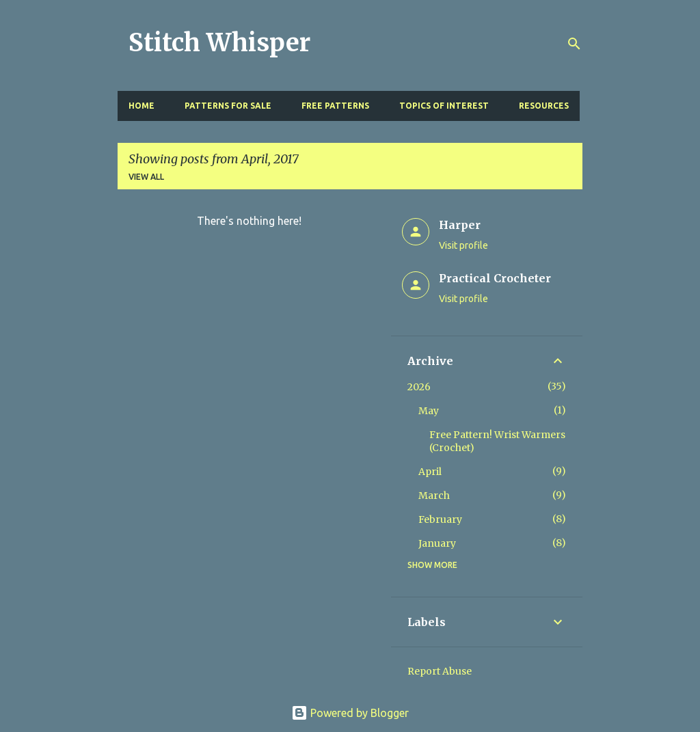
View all (146, 177)
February (440, 519)
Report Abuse (440, 671)
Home (142, 106)
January (437, 543)
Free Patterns (335, 106)
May (429, 411)
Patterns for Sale (228, 106)
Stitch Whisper (219, 43)
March (434, 496)
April (430, 472)
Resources (544, 106)
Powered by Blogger (350, 713)
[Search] (574, 44)
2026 (419, 387)
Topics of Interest (444, 106)
